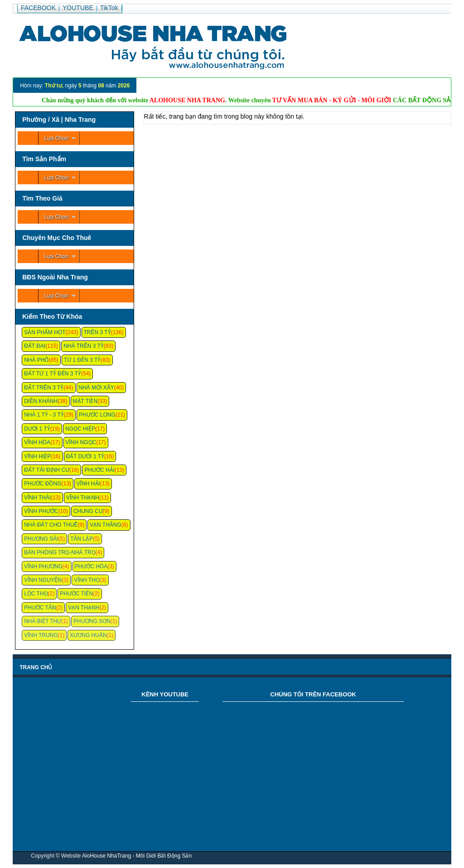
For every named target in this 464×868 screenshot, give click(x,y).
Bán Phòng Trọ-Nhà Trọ (60, 552)
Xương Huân (88, 635)
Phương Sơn (92, 621)
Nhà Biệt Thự (43, 621)
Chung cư (88, 511)
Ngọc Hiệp (80, 429)
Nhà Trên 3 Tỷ (84, 346)
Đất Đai (35, 346)
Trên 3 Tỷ (97, 332)
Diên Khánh (41, 401)
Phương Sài (41, 539)
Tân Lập (82, 539)
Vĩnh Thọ (87, 580)
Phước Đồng (43, 484)
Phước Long (97, 415)
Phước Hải (99, 470)
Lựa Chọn (56, 138)
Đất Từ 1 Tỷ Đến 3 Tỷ (53, 374)
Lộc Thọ (36, 594)
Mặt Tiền (85, 401)
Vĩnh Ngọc (81, 442)
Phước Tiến (76, 594)
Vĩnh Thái (37, 498)
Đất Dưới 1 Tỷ (85, 456)
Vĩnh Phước (41, 511)
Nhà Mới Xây (97, 388)
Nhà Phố (36, 360)
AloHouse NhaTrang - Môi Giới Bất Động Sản (137, 856)
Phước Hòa (91, 566)
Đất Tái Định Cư (47, 470)
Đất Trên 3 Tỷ (44, 388)
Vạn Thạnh (84, 608)
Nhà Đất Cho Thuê (51, 525)
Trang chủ (36, 667)
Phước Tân (40, 608)
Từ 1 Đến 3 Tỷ (82, 360)
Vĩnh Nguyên (43, 580)
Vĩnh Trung (41, 635)
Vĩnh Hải (88, 484)
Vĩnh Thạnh (83, 498)
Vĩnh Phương (43, 566)
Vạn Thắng (106, 525)
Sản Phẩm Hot (45, 332)
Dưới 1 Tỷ (37, 429)
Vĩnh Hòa (37, 442)
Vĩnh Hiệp (37, 456)
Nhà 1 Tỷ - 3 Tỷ (44, 415)
